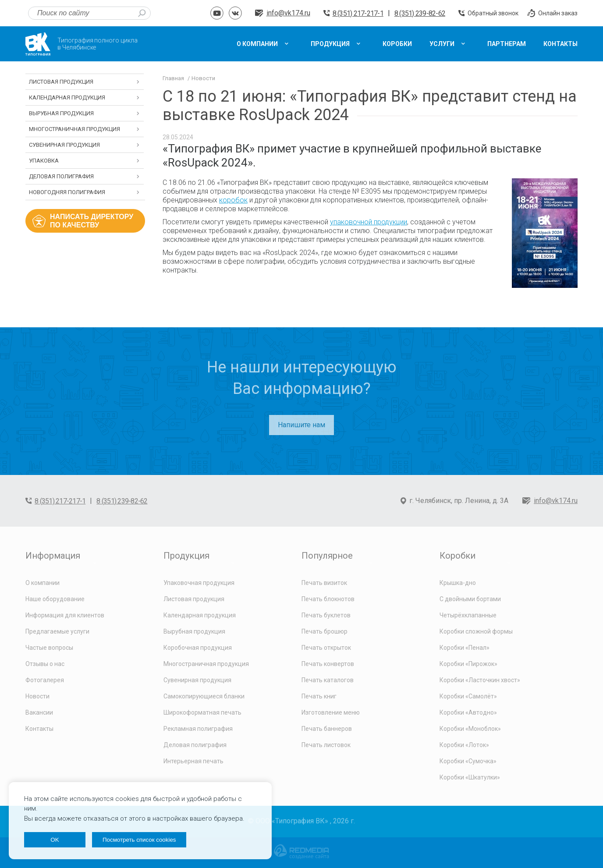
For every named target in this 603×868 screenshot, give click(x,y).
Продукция (186, 556)
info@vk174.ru (288, 13)
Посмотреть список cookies (139, 840)
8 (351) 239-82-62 (420, 13)
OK (55, 840)
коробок (233, 200)
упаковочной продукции (369, 222)
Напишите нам (301, 425)
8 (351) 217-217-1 (358, 13)
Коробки (458, 556)
